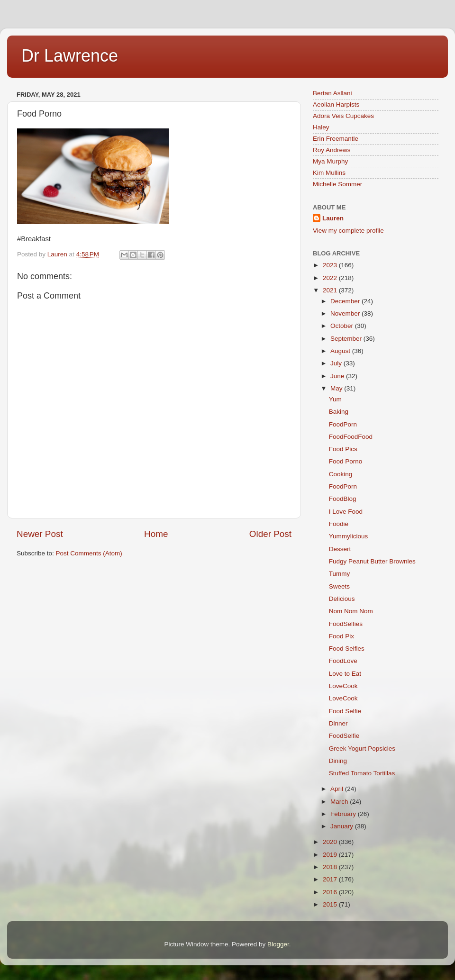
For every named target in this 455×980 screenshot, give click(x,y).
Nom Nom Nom (351, 611)
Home (156, 534)
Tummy (340, 574)
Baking (339, 412)
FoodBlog (343, 499)
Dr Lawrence (70, 56)
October (343, 326)
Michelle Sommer (337, 184)
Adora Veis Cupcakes (343, 116)
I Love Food (346, 512)
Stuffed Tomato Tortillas (362, 773)
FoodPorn (343, 424)
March (340, 802)
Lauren (333, 218)
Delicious (342, 599)
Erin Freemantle (336, 139)
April (338, 789)
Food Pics (343, 449)
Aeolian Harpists (336, 104)
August (341, 351)
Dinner (338, 723)
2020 (331, 842)
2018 (331, 867)
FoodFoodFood (351, 437)
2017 (331, 879)
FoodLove (343, 661)
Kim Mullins (329, 173)
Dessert (340, 549)
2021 (331, 290)
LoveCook (343, 686)
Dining (338, 761)
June (338, 376)
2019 (331, 855)
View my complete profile (348, 231)
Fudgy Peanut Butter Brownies (372, 561)
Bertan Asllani (332, 93)
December (346, 301)
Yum (335, 399)
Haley (321, 127)
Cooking (341, 474)
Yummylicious (349, 536)
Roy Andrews (332, 150)
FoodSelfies (346, 624)
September (347, 339)
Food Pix (341, 636)
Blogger (278, 944)
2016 (331, 892)
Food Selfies (347, 649)
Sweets (339, 586)
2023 (331, 265)
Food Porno (346, 461)
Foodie (339, 524)
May (337, 388)
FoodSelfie (344, 736)
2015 (331, 904)
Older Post (270, 534)
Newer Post (40, 534)
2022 (331, 278)
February (344, 814)
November (346, 313)
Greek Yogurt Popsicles (362, 749)
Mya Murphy (330, 161)
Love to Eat (345, 674)
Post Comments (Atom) (89, 553)
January (343, 826)
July (337, 363)
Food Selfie (345, 711)
